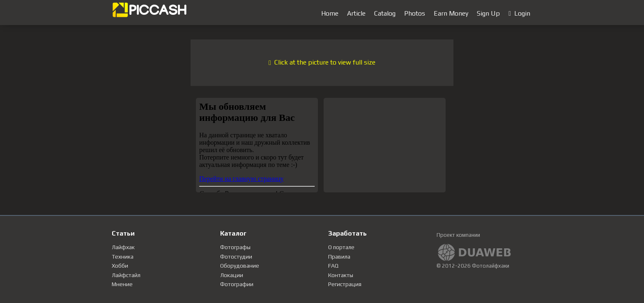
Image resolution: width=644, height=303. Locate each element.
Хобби (120, 266)
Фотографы (235, 247)
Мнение (122, 284)
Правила (339, 257)
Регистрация (345, 284)
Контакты (341, 275)
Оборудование (240, 266)
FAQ (333, 266)
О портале (341, 247)
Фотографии (237, 284)
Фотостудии (236, 257)
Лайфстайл (126, 275)
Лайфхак (123, 247)
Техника (123, 257)
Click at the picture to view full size (322, 62)
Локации (232, 275)
